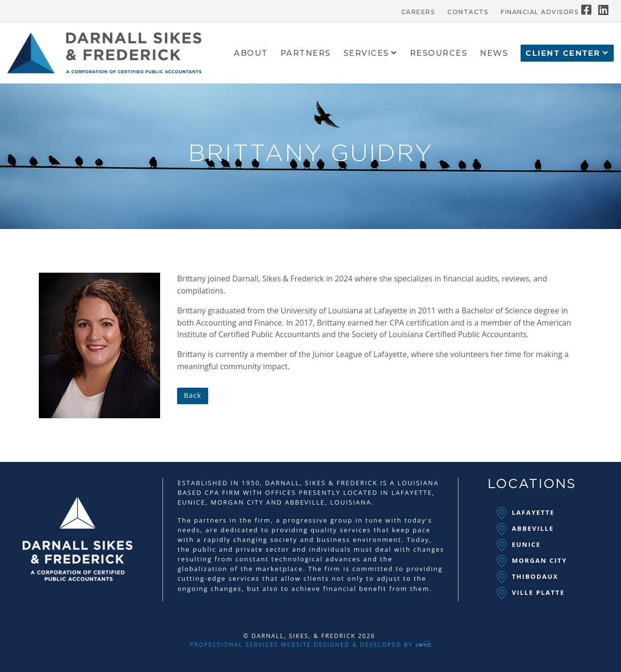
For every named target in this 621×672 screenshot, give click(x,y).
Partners (306, 54)
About (251, 54)
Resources (439, 54)
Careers (418, 12)
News (494, 54)
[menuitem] (418, 10)
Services (366, 54)
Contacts (468, 12)
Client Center (563, 53)
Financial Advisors (539, 12)
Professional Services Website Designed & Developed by (310, 645)
